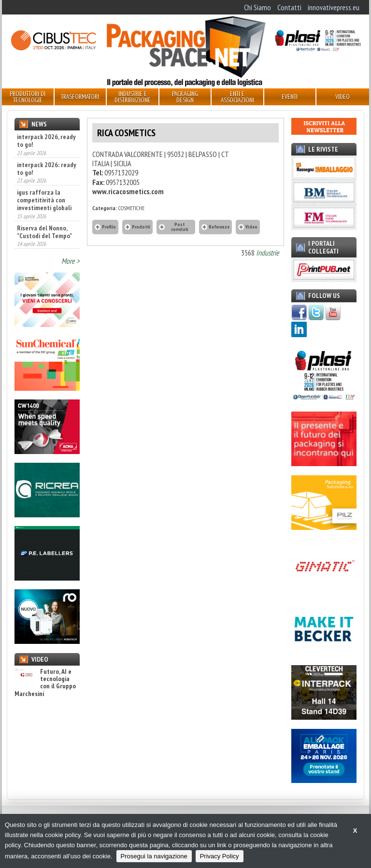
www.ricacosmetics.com (128, 191)
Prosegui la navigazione (154, 856)
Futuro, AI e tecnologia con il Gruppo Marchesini (45, 683)
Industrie (268, 253)
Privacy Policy (220, 856)
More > (71, 261)
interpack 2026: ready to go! (47, 169)
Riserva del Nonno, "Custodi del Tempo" (44, 232)
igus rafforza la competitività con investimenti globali (44, 200)
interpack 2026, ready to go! (46, 141)
